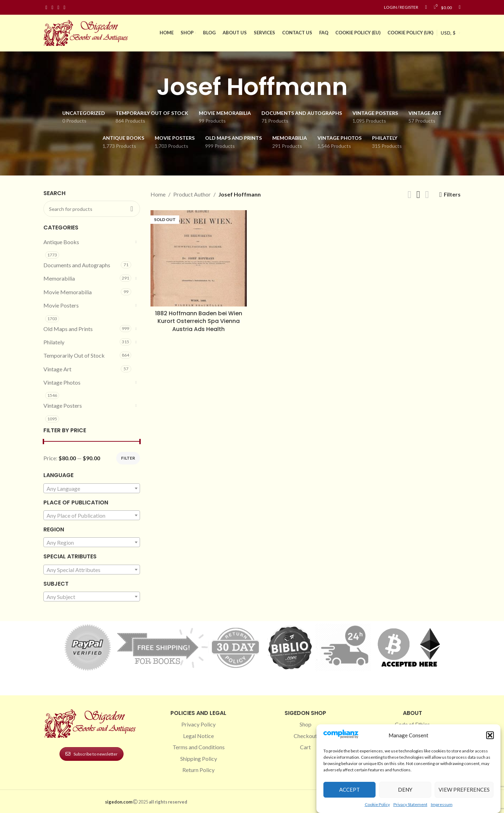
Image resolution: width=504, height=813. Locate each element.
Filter (128, 458)
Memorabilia (59, 278)
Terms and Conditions (199, 747)
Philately (54, 342)
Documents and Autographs (77, 265)
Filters (452, 195)
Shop (306, 724)
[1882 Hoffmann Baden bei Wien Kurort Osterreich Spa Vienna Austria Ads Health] (199, 259)
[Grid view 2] (410, 195)
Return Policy (198, 770)
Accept (349, 790)
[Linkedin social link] (64, 8)
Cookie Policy (377, 804)
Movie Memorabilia (68, 292)
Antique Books (61, 242)
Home (158, 194)
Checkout (305, 736)
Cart (305, 747)
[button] (490, 735)
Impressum (442, 804)
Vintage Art (57, 369)
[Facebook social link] (46, 8)
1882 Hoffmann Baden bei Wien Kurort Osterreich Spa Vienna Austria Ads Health (199, 321)
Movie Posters (61, 305)
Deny (405, 790)
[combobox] (92, 488)
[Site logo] (87, 32)
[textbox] (92, 489)
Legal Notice (198, 736)
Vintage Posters (63, 405)
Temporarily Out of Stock (74, 355)
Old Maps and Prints (68, 329)
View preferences (464, 790)
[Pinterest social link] (58, 8)
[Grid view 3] (418, 195)
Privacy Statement (410, 804)
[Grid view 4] (427, 195)
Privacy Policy (198, 724)
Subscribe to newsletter (92, 754)
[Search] (460, 7)
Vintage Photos (62, 382)
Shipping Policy (199, 759)
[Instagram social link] (52, 8)
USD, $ (448, 33)
